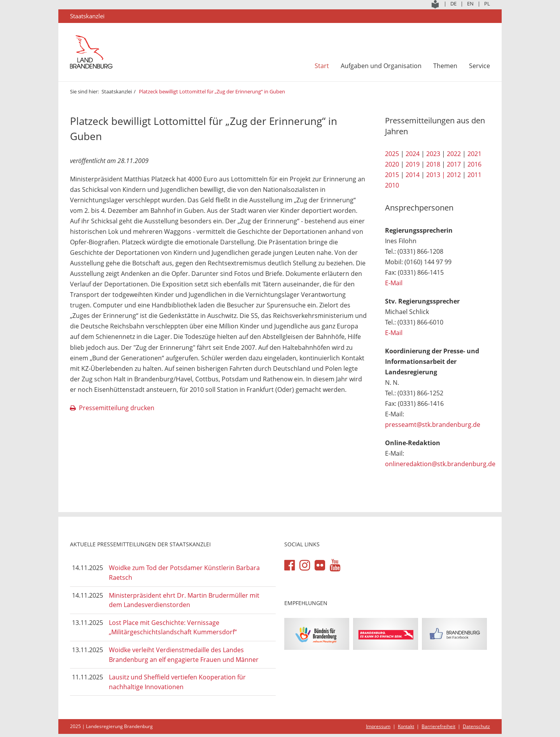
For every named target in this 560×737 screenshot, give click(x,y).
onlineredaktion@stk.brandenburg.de (440, 464)
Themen (445, 66)
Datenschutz (476, 726)
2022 (454, 154)
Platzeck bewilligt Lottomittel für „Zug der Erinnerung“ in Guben (212, 91)
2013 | (436, 175)
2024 (413, 154)
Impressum (378, 726)
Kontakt (406, 726)
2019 (413, 164)
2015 (392, 175)
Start (322, 66)
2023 (433, 154)
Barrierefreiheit (438, 726)
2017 (454, 164)
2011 (474, 175)
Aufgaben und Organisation (381, 66)
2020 (392, 164)
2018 (433, 164)
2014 (413, 175)
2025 (392, 154)
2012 (454, 175)
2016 (474, 164)
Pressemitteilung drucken (117, 408)
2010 (392, 185)
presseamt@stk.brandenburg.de (433, 425)
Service (479, 66)
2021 (474, 154)
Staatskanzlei (117, 91)
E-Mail (394, 283)
